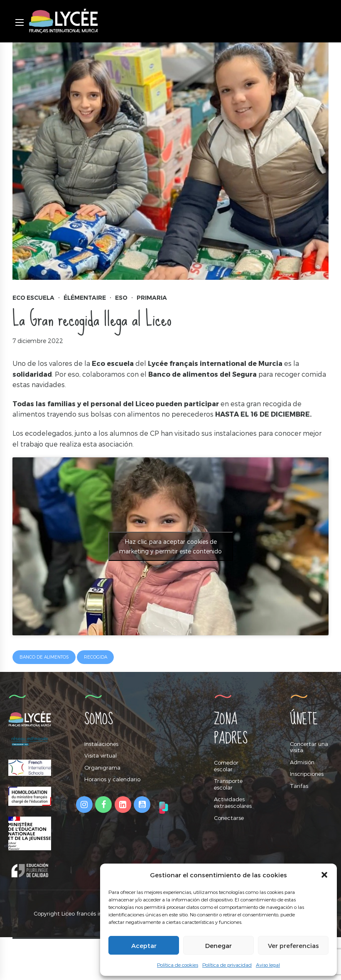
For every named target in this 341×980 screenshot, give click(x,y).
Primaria (152, 298)
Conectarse (229, 818)
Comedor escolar (226, 766)
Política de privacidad (227, 965)
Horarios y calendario (112, 779)
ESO (121, 298)
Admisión (302, 762)
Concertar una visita (309, 747)
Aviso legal (268, 965)
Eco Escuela (33, 298)
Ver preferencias (293, 945)
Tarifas (299, 786)
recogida (96, 657)
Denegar (218, 945)
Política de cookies (178, 965)
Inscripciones (307, 774)
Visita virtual (101, 755)
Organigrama (102, 768)
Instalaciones (101, 744)
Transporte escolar (228, 784)
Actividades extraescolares (233, 802)
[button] (324, 875)
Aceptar (144, 945)
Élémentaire (85, 298)
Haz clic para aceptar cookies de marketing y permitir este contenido (170, 546)
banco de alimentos (44, 657)
